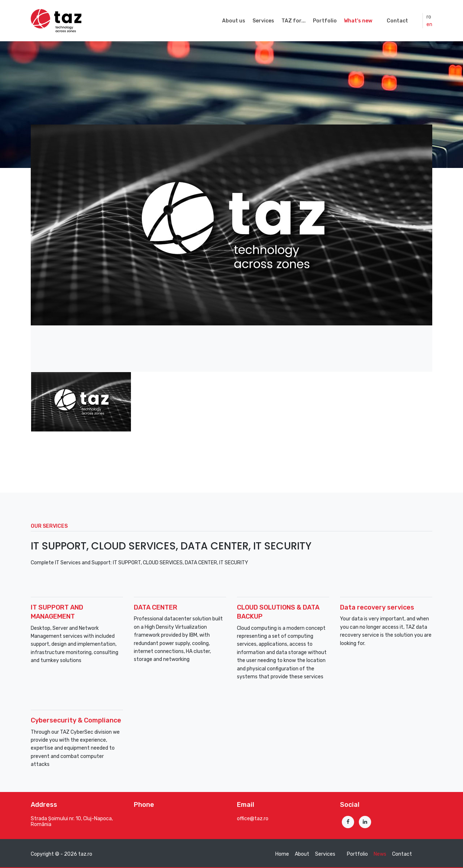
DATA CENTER (156, 607)
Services (263, 21)
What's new (358, 21)
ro (429, 17)
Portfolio (325, 21)
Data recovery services (377, 607)
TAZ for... (294, 21)
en (429, 24)
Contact (397, 21)
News (380, 854)
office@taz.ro (253, 819)
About (302, 854)
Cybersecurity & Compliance (76, 720)
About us (234, 21)
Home (282, 854)
